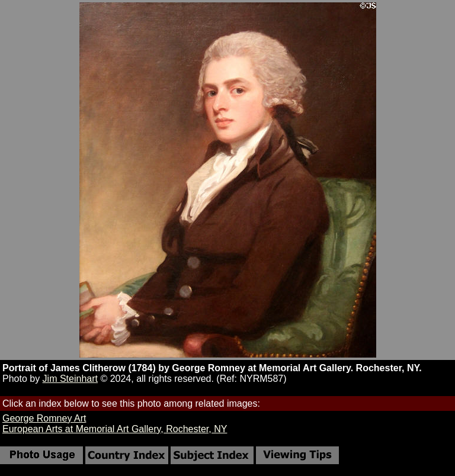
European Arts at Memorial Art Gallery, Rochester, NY (115, 429)
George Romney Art (44, 418)
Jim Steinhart (70, 379)
